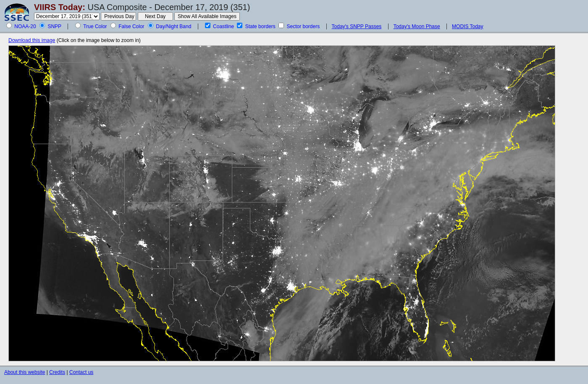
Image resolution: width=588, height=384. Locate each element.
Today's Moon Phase (417, 26)
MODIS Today (467, 26)
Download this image (32, 40)
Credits (57, 372)
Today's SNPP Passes (357, 26)
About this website (25, 372)
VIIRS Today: (60, 7)
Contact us (81, 372)
